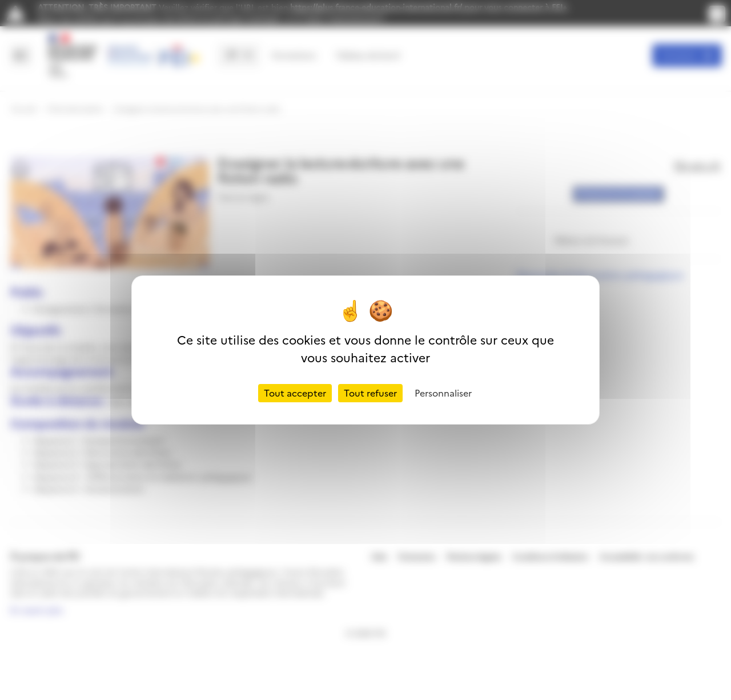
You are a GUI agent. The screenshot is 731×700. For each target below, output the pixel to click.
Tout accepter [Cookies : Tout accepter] (295, 393)
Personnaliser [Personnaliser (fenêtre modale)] (443, 393)
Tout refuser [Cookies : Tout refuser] (370, 393)
